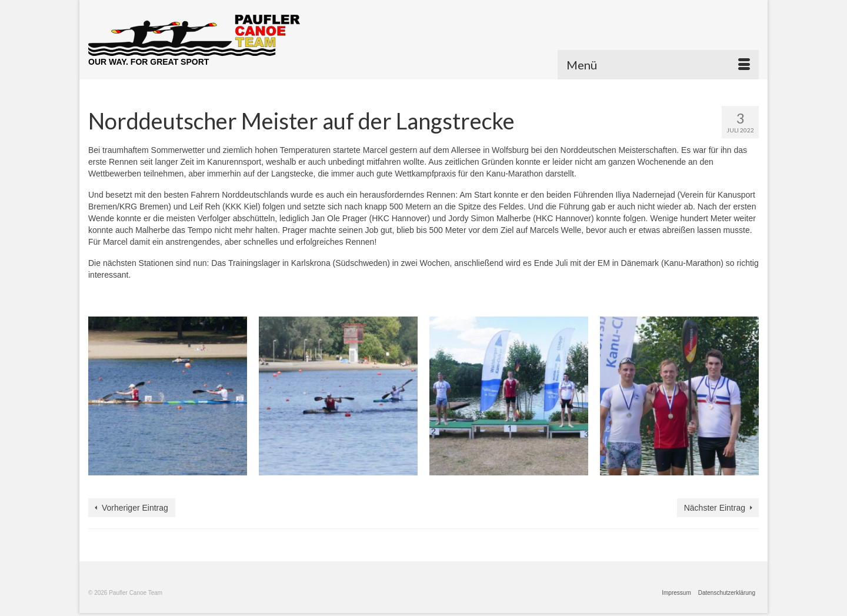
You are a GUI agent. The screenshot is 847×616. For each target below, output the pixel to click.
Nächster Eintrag (715, 508)
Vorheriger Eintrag (135, 508)
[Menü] (658, 65)
